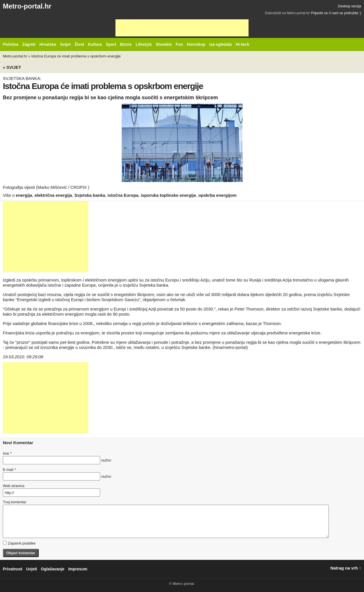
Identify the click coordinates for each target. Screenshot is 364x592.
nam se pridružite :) (347, 13)
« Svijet (12, 67)
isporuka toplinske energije (168, 195)
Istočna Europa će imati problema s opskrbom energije (76, 56)
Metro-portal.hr (27, 6)
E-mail (9, 470)
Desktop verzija (349, 6)
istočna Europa (123, 195)
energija (24, 195)
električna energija (53, 195)
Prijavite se (319, 13)
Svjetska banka (90, 195)
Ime (7, 453)
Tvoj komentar (15, 502)
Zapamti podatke (19, 543)
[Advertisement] (182, 28)
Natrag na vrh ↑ (346, 568)
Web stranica (14, 486)
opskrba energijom (218, 195)
